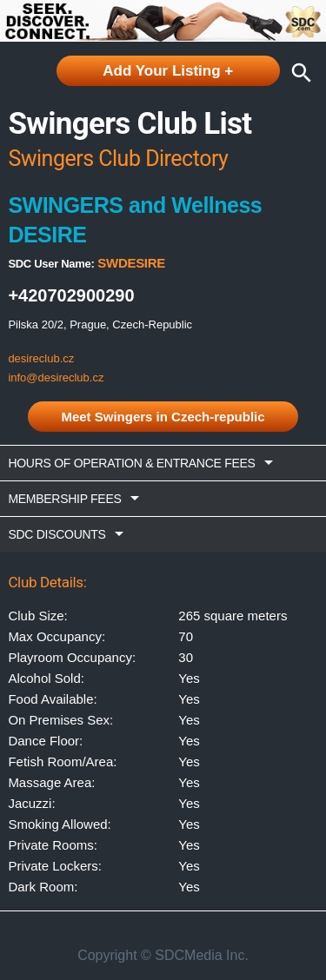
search (297, 73)
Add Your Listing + (168, 71)
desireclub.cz (41, 358)
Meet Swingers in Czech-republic (163, 417)
